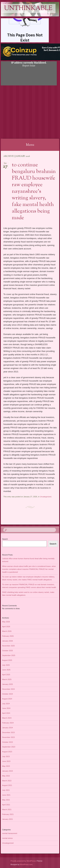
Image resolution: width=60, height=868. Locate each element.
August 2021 (7, 785)
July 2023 (6, 756)
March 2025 (7, 679)
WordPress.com (26, 864)
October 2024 (8, 694)
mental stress (7, 838)
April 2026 (6, 627)
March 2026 (7, 631)
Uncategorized (46, 497)
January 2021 (8, 819)
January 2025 (8, 684)
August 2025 (7, 660)
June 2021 (6, 795)
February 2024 (8, 723)
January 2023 (8, 771)
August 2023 (7, 752)
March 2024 (7, 718)
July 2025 (6, 665)
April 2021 (6, 805)
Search (5, 539)
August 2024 (7, 699)
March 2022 (7, 781)
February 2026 (8, 636)
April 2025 (6, 675)
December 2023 (8, 732)
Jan (5, 164)
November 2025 (8, 646)
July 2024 (6, 704)
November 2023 (8, 737)
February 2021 (8, 814)
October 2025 (8, 651)
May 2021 (6, 800)
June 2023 (6, 761)
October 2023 (8, 742)
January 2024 (8, 728)
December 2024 (8, 689)
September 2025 (9, 655)
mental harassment (10, 833)
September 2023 (9, 747)
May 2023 (6, 766)
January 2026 (8, 641)
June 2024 (6, 708)
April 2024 (6, 713)
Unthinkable (28, 8)
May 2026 (6, 622)
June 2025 (6, 670)
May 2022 (6, 776)
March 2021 (7, 809)
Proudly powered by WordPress (23, 861)
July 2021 (6, 790)
